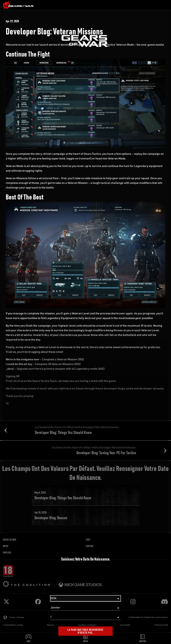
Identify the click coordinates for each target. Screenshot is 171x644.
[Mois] (86, 608)
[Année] (86, 598)
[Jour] (86, 617)
